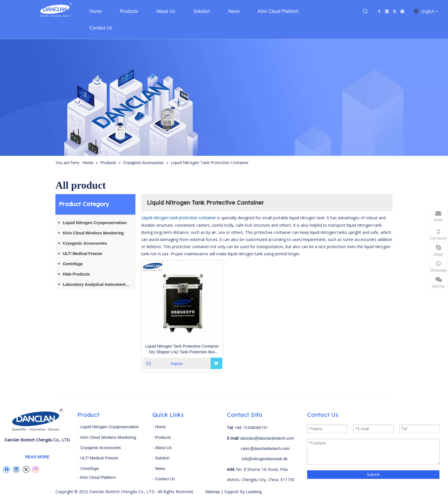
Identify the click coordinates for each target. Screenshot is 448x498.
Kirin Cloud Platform (98, 477)
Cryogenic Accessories (85, 243)
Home (160, 427)
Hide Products (76, 274)
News (160, 469)
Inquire (163, 363)
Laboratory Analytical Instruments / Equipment (99, 284)
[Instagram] (402, 11)
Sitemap (212, 492)
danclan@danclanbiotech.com (267, 438)
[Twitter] (395, 11)
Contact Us (165, 479)
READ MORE (37, 457)
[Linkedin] (387, 11)
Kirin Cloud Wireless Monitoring (93, 233)
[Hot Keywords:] (365, 11)
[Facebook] (379, 11)
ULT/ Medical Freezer (83, 254)
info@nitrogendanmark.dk (265, 459)
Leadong (253, 492)
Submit (373, 474)
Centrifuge (73, 264)
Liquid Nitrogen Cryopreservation (95, 223)
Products (163, 437)
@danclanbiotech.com (270, 449)
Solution (162, 458)
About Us (163, 448)
